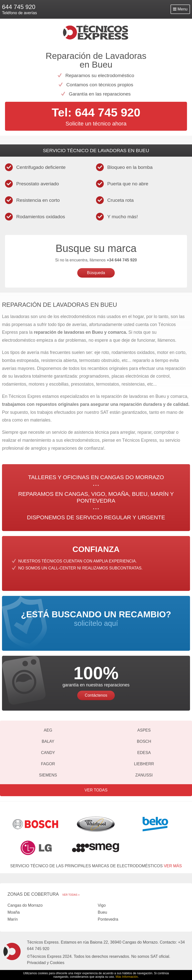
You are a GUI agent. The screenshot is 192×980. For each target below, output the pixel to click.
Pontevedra (108, 919)
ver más (173, 866)
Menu (180, 9)
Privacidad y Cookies (46, 963)
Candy (48, 753)
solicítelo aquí (96, 618)
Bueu (102, 912)
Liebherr (144, 764)
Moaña (14, 912)
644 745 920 (19, 7)
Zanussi (144, 775)
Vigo (102, 905)
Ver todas (96, 790)
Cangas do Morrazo (25, 905)
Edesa (144, 753)
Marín (13, 919)
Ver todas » (71, 895)
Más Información (127, 977)
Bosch (144, 741)
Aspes (144, 730)
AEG (48, 730)
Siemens (48, 775)
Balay (48, 741)
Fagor (48, 764)
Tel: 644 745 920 (96, 112)
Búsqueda (96, 273)
